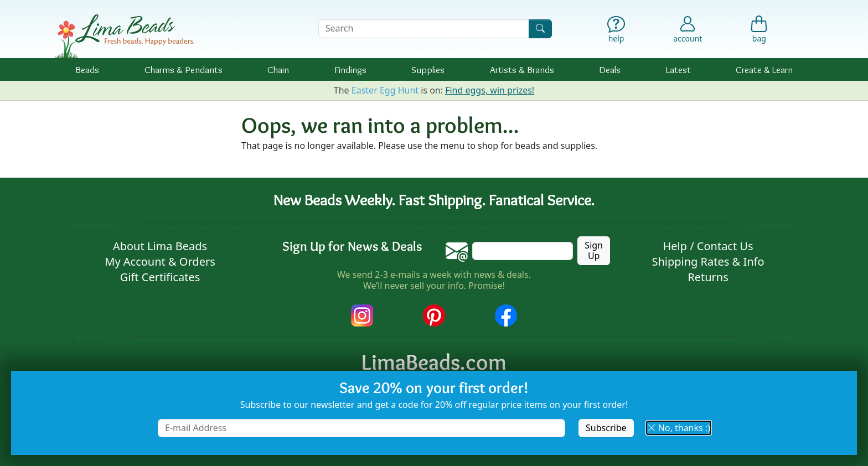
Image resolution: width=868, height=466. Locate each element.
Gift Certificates (160, 277)
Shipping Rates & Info (708, 262)
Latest (678, 69)
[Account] (688, 29)
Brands (522, 69)
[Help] (616, 32)
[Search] (540, 29)
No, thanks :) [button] (679, 428)
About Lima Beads (160, 246)
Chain (278, 69)
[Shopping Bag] (759, 32)
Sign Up (594, 250)
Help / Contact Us (708, 246)
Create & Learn (764, 69)
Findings (350, 69)
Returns (708, 277)
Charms (184, 69)
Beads (87, 69)
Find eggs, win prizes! (490, 90)
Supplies (428, 69)
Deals (610, 69)
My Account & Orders (160, 262)
